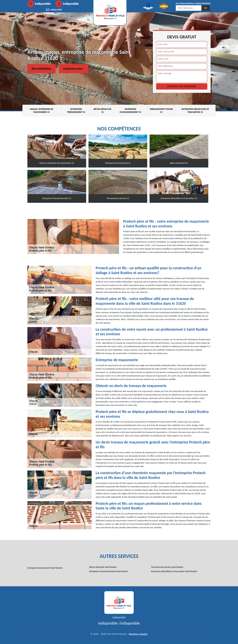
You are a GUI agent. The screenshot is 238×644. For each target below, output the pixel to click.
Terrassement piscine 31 (161, 111)
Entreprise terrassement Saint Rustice (45, 568)
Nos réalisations (42, 69)
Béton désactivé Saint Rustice (103, 567)
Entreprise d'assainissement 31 (130, 111)
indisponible (39, 4)
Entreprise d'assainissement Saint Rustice (109, 571)
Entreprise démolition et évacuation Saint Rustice (174, 571)
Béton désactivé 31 (102, 111)
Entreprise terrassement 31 (76, 111)
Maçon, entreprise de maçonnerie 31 (41, 111)
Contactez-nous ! (74, 69)
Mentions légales (138, 634)
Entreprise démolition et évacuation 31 (195, 111)
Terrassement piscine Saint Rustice (167, 567)
